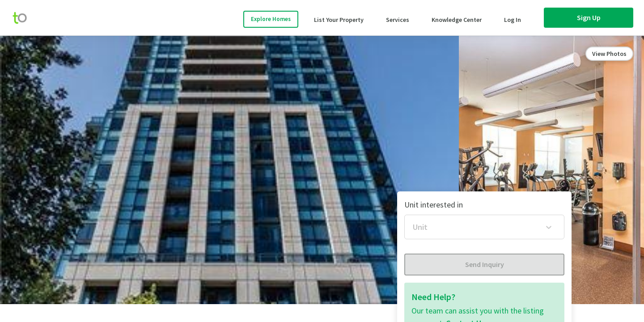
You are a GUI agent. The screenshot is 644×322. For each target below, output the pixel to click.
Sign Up (589, 17)
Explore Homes (271, 19)
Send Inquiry (485, 264)
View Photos (609, 54)
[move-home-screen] (24, 18)
